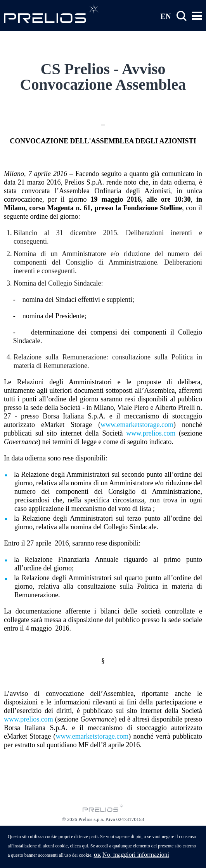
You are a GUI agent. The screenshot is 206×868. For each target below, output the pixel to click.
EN (166, 16)
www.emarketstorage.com (137, 425)
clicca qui (79, 850)
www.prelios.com (151, 433)
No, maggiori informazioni (136, 858)
